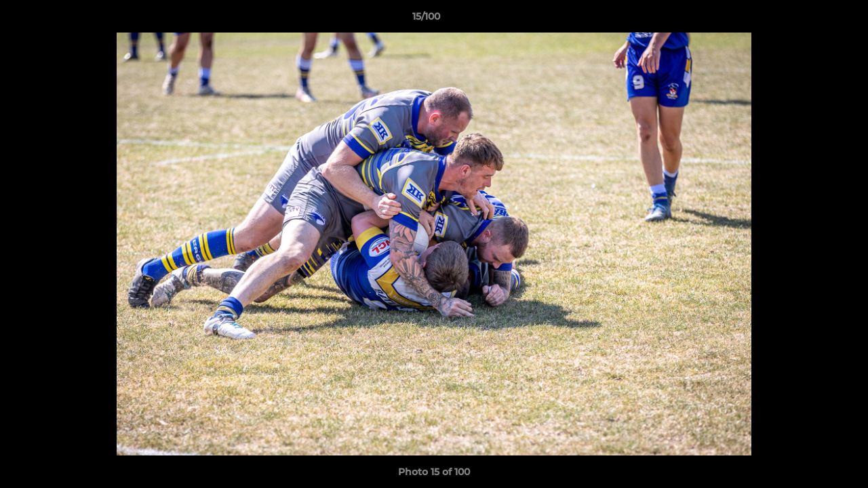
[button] (811, 20)
